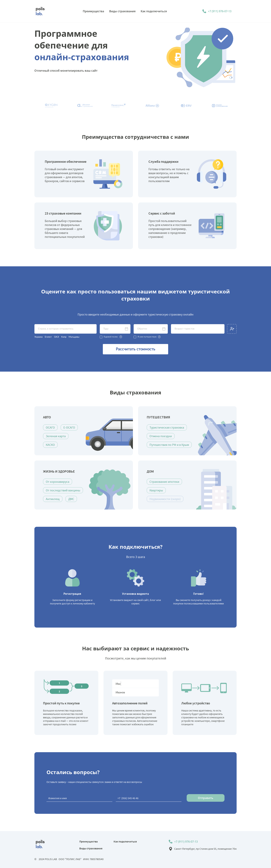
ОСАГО (50, 427)
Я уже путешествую (147, 337)
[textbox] (66, 329)
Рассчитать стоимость (135, 349)
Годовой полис (111, 337)
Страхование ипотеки (164, 482)
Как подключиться (125, 841)
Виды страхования (91, 848)
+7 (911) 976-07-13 (220, 11)
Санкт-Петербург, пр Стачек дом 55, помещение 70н (205, 849)
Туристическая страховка (167, 427)
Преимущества (88, 841)
